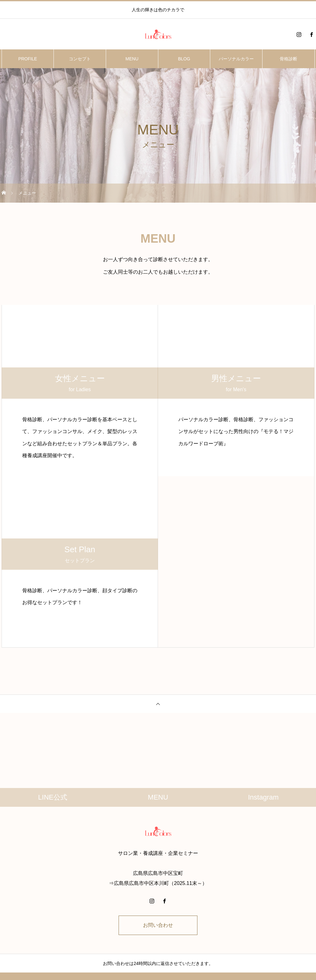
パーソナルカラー (236, 59)
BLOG (184, 59)
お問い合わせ (158, 925)
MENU (132, 59)
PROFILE (28, 59)
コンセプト (80, 59)
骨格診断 (288, 59)
